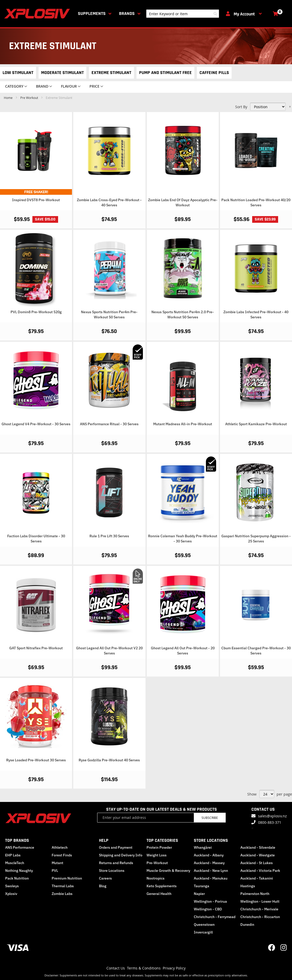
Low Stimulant (18, 73)
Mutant (57, 863)
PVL (55, 871)
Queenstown (204, 924)
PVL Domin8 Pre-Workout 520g (36, 312)
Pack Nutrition (17, 878)
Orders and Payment (116, 847)
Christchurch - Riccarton (260, 917)
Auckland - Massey (209, 863)
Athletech (60, 847)
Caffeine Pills (214, 73)
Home (9, 98)
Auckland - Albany (209, 855)
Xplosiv (11, 894)
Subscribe (210, 818)
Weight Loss (157, 855)
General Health (159, 894)
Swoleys (12, 886)
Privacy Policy (174, 968)
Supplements (92, 13)
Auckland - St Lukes (257, 863)
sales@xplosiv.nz (272, 816)
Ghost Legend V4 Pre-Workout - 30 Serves (36, 424)
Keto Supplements (162, 886)
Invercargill (203, 932)
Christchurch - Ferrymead (215, 917)
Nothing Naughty (19, 871)
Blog (103, 886)
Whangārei (203, 847)
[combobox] (183, 14)
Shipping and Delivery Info (121, 855)
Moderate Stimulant (62, 73)
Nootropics (156, 878)
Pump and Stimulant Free (165, 73)
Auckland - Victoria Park (260, 871)
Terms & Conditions (144, 968)
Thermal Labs (63, 886)
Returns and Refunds (116, 863)
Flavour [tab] (69, 86)
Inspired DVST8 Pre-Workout (36, 200)
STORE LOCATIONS (211, 840)
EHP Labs (13, 855)
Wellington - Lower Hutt (260, 901)
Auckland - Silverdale (258, 847)
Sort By (241, 107)
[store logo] (38, 14)
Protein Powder (159, 847)
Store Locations (112, 871)
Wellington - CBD (208, 909)
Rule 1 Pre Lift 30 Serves (109, 536)
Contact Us (116, 968)
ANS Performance (20, 847)
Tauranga (202, 886)
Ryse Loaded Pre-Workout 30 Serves (36, 760)
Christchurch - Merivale (259, 909)
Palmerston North (255, 894)
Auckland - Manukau (211, 878)
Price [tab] (94, 86)
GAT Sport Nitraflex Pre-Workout (36, 648)
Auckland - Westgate (258, 855)
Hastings (248, 886)
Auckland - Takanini (257, 878)
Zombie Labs (62, 894)
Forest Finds (62, 855)
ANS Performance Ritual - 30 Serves (109, 424)
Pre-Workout (157, 863)
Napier (199, 894)
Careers (105, 878)
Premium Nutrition (67, 878)
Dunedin (247, 924)
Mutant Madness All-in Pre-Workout (183, 424)
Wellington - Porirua (210, 901)
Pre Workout (30, 98)
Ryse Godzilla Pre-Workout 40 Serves (109, 760)
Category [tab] (14, 86)
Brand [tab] (42, 86)
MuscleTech (15, 863)
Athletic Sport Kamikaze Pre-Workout (256, 424)
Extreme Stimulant (111, 73)
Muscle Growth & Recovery (168, 871)
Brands (127, 13)
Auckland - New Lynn (211, 871)
